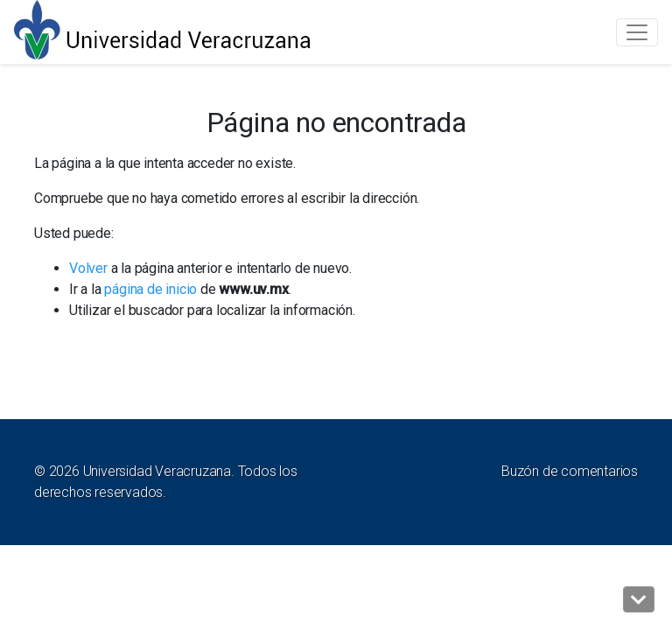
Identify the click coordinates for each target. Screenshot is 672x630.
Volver (88, 268)
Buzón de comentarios (570, 471)
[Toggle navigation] (637, 32)
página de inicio (150, 289)
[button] (639, 599)
